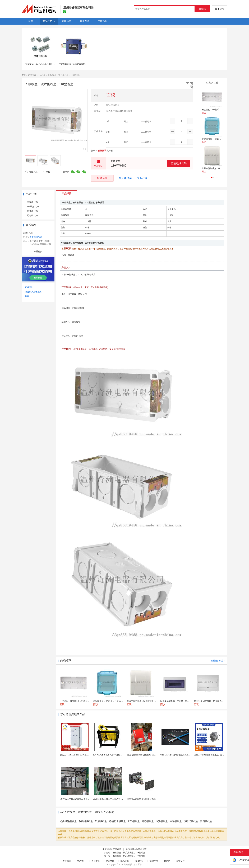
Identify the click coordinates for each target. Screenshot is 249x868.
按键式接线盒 (191, 821)
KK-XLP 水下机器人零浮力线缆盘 (109, 755)
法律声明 (154, 861)
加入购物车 (125, 178)
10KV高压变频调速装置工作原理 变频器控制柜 (81, 799)
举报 (46, 172)
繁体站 (167, 861)
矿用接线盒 (101, 821)
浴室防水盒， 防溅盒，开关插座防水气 (220, 139)
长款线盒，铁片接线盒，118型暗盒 (129, 853)
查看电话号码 (179, 163)
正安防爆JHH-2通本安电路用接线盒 (75, 64)
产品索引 (29, 287)
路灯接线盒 (148, 821)
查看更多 (38, 252)
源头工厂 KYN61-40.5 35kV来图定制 (76, 755)
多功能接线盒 (86, 821)
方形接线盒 (176, 821)
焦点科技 (128, 865)
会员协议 (139, 861)
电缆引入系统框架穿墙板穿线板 (141, 799)
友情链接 (181, 861)
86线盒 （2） (33, 202)
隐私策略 (125, 861)
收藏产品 (31, 172)
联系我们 (81, 861)
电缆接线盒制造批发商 (136, 849)
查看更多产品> (218, 661)
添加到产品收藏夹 (33, 292)
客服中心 (96, 861)
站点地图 (110, 861)
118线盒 (42, 75)
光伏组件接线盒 (68, 821)
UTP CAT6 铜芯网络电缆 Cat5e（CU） (178, 755)
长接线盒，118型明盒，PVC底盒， (218, 110)
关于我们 (67, 861)
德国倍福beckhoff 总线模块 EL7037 (143, 755)
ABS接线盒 (134, 821)
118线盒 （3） (33, 207)
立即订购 (142, 178)
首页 (24, 75)
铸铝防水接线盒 (117, 821)
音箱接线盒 (206, 821)
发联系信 (102, 178)
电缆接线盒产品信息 (112, 849)
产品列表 (32, 75)
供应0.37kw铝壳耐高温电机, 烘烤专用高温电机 (215, 755)
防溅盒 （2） (33, 211)
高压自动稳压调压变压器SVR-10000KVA (112, 799)
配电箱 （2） (33, 216)
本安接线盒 (162, 821)
